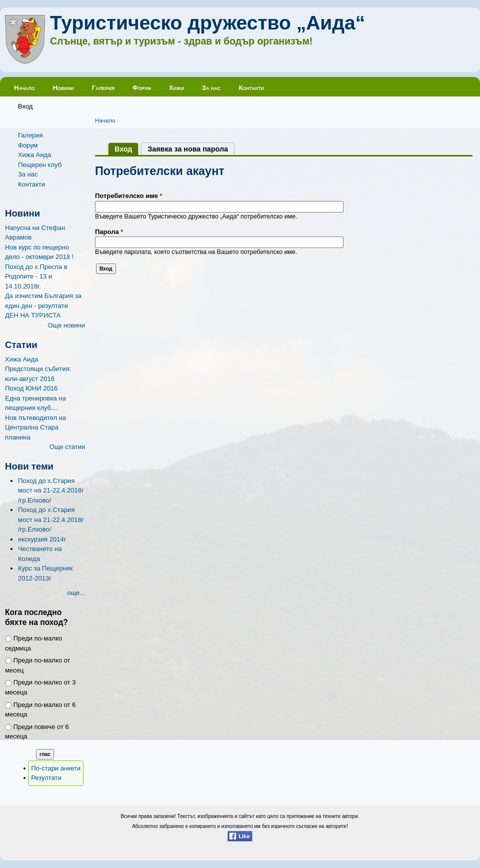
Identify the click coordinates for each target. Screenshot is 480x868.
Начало (24, 88)
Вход (25, 106)
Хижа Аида (34, 155)
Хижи (176, 88)
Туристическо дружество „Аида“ (207, 23)
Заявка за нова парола (188, 149)
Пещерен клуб (40, 165)
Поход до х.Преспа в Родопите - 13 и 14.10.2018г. (36, 276)
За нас (211, 88)
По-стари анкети (56, 768)
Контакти (251, 88)
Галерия (103, 88)
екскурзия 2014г (42, 539)
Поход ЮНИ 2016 (31, 388)
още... (76, 593)
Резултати (46, 778)
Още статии (67, 447)
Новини (63, 88)
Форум (142, 88)
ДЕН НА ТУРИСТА (33, 315)
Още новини (66, 325)
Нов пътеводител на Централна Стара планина (35, 427)
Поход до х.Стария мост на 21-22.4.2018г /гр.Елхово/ (51, 490)
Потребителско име (129, 196)
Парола (109, 232)
